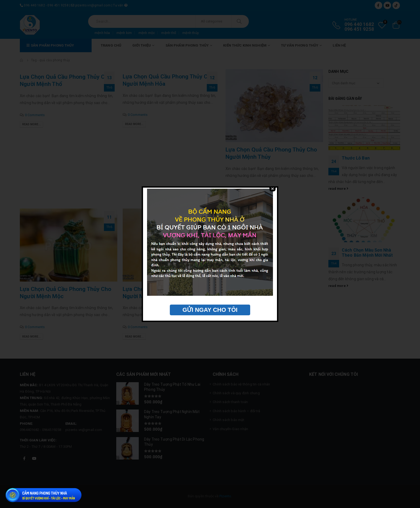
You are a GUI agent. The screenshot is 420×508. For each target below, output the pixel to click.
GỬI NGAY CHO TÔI (210, 310)
